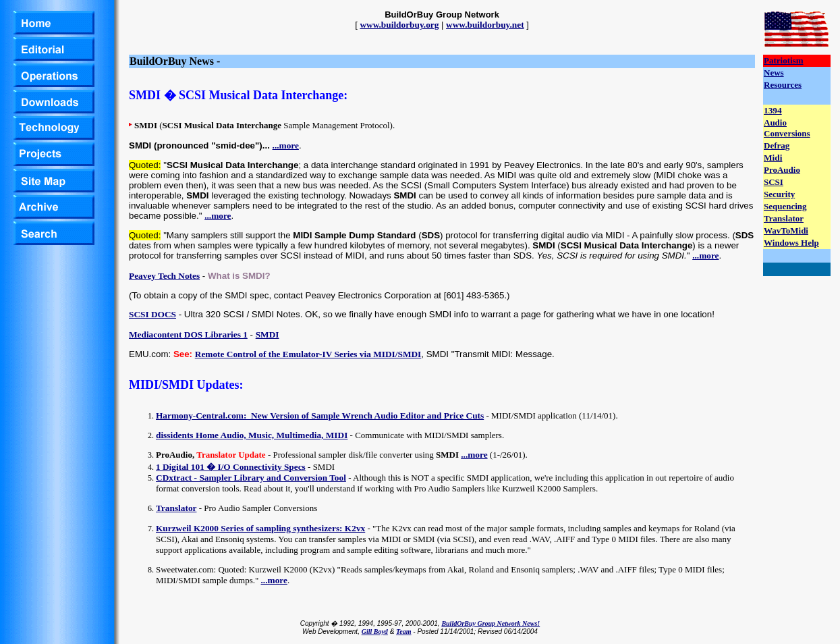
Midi (773, 158)
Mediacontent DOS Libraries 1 (188, 334)
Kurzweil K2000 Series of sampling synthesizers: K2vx (260, 528)
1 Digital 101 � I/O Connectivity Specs (231, 467)
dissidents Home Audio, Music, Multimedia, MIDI (252, 435)
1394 (773, 110)
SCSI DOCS (152, 314)
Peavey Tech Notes (164, 276)
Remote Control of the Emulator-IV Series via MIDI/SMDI (308, 354)
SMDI (268, 334)
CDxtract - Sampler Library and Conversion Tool (251, 478)
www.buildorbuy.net (485, 25)
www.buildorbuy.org (399, 25)
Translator (176, 508)
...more (286, 145)
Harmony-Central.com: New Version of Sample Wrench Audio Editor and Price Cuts (320, 415)
